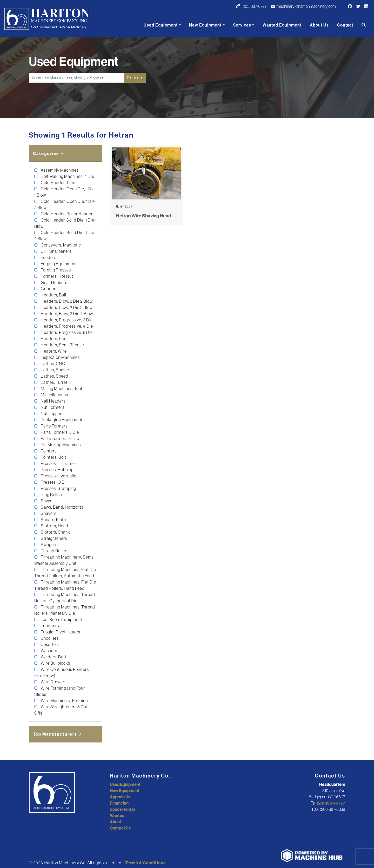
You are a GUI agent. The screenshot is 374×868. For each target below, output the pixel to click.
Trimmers (49, 626)
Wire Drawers (53, 682)
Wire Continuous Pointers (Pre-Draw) (62, 672)
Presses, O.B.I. (54, 482)
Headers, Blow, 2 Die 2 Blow (66, 301)
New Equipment (205, 25)
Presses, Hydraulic (58, 476)
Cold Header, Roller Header (66, 214)
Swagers (49, 545)
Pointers (48, 451)
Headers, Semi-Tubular (62, 345)
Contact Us (120, 828)
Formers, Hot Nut (57, 276)
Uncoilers (49, 638)
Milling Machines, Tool (61, 388)
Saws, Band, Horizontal (62, 507)
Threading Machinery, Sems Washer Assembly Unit (64, 560)
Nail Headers (53, 401)
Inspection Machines (60, 357)
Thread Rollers (54, 551)
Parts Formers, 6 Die (60, 438)
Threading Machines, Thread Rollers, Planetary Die (65, 610)
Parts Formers (54, 426)
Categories (49, 153)
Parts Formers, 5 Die (59, 432)
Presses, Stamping (58, 488)
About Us (319, 25)
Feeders (48, 257)
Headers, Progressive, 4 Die (66, 326)
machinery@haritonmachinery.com (303, 6)
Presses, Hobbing (57, 470)
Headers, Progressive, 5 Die (66, 332)
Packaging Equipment (61, 420)
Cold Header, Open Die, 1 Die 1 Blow (65, 192)
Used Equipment (161, 25)
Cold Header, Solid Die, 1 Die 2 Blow (64, 236)
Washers (49, 651)
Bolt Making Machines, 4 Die (67, 176)
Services (242, 25)
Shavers (48, 513)
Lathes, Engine (55, 370)
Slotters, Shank (55, 532)
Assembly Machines (59, 170)
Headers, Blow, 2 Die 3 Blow (66, 307)
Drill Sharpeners (56, 251)
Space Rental (122, 809)
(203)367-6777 (251, 6)
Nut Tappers (52, 413)
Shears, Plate (53, 520)
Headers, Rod (53, 339)
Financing (119, 803)
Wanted (117, 815)
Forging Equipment (58, 264)
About (116, 822)
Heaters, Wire (53, 351)
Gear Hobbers (54, 282)
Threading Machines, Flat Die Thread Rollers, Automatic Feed (65, 573)
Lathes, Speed (54, 376)
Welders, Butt (53, 657)
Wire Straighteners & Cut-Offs (62, 710)
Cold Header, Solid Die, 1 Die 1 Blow (65, 223)
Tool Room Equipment (61, 619)
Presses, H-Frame (57, 463)
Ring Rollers (52, 495)
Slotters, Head (54, 526)
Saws (46, 501)
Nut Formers (52, 407)
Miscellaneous (54, 395)
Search (135, 78)
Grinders (49, 289)
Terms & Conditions (145, 863)
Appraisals (120, 797)
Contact (345, 25)
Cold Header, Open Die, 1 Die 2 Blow (65, 204)
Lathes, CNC (53, 364)
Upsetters (50, 644)
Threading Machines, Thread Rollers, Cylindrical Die (65, 598)
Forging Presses (55, 270)
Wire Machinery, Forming (64, 701)
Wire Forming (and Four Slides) (60, 691)
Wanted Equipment (282, 25)
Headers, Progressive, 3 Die (66, 320)
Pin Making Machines (60, 445)
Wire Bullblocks (55, 663)
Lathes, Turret (54, 382)
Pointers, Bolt (53, 457)
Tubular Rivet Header (60, 632)
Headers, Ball (53, 295)
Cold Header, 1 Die (58, 183)
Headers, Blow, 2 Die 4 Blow (66, 314)
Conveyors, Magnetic (61, 245)
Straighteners (54, 538)
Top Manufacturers (58, 734)
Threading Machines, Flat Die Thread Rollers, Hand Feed (65, 585)
